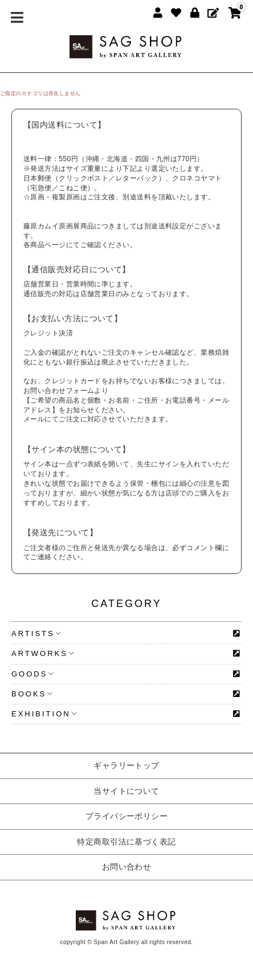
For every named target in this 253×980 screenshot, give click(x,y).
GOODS (33, 674)
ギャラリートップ (126, 765)
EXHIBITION (44, 714)
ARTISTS (36, 633)
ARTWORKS (43, 653)
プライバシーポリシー (127, 816)
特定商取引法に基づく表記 (126, 842)
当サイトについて (126, 791)
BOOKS (32, 694)
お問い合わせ (127, 867)
